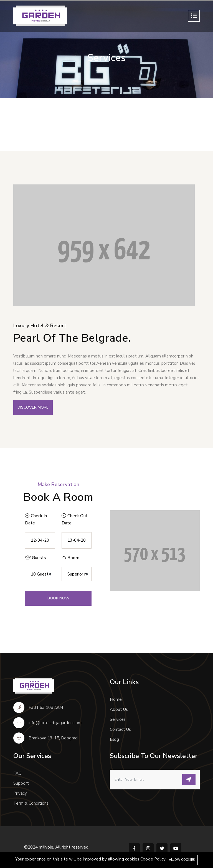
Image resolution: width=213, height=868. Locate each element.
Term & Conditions (31, 803)
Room (70, 558)
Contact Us (120, 729)
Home (116, 699)
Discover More (33, 407)
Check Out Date (75, 519)
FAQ (17, 773)
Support (21, 783)
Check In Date (36, 519)
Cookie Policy (153, 859)
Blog (114, 739)
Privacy (20, 793)
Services (118, 719)
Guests (35, 558)
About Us (119, 709)
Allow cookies (182, 860)
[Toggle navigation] (194, 16)
